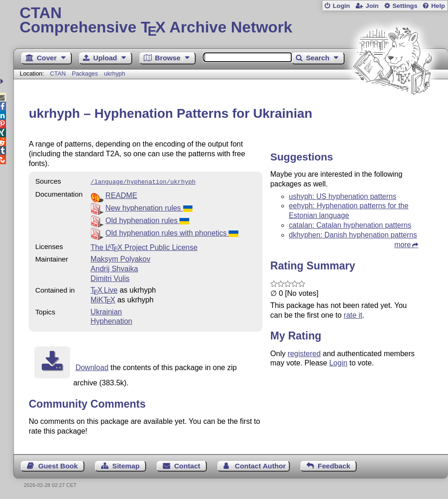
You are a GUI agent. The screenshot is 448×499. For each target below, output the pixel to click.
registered (304, 354)
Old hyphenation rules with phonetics (172, 232)
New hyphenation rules (149, 207)
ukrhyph (115, 74)
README (121, 195)
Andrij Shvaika (114, 268)
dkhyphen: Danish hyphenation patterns (353, 235)
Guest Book (58, 465)
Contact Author (260, 465)
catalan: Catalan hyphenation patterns (350, 225)
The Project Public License (144, 246)
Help (438, 6)
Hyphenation (111, 320)
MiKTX (103, 299)
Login (341, 6)
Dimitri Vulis (110, 278)
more (403, 245)
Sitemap (126, 465)
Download (92, 367)
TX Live (104, 289)
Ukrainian (106, 311)
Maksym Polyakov (120, 258)
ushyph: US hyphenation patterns (343, 196)
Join (372, 6)
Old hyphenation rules (147, 220)
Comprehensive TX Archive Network (230, 21)
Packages (86, 74)
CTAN (58, 74)
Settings (405, 6)
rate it (353, 315)
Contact (187, 465)
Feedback (334, 465)
